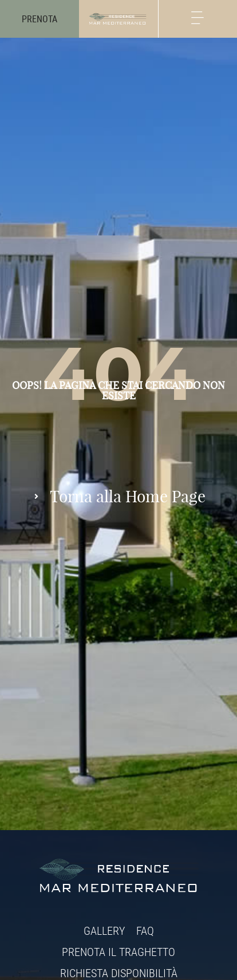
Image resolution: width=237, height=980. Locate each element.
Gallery (104, 931)
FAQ (145, 931)
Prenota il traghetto (118, 952)
